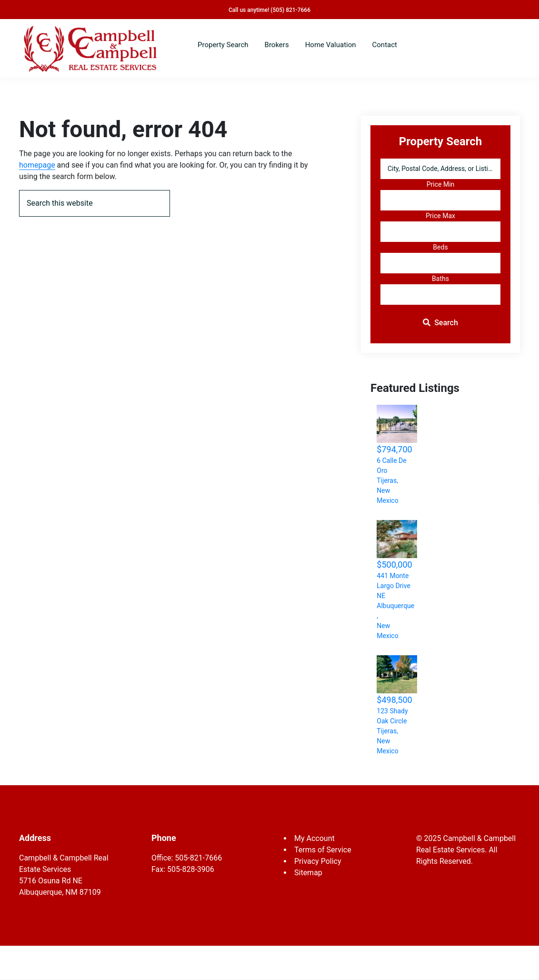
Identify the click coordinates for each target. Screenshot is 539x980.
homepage (37, 165)
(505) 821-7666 (290, 10)
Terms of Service (323, 850)
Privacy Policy (318, 861)
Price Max (440, 216)
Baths (440, 279)
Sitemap (308, 873)
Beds (440, 247)
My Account (314, 838)
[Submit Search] (440, 323)
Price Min (441, 184)
